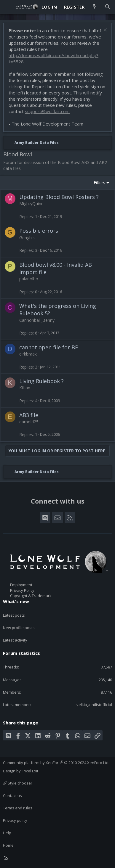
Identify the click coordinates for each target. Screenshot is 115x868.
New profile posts (19, 628)
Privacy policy (15, 820)
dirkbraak (28, 354)
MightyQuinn (31, 204)
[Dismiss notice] (104, 31)
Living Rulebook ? (41, 381)
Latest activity (15, 640)
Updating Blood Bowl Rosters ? (59, 197)
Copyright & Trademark (31, 596)
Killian (25, 388)
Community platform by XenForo (56, 763)
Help (7, 833)
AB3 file (29, 415)
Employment (21, 585)
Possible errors (39, 231)
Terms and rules (18, 808)
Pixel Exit (30, 771)
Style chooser (18, 783)
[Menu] (8, 7)
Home (8, 845)
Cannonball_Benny (37, 320)
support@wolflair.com (47, 111)
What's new (16, 601)
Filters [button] (99, 183)
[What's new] (94, 7)
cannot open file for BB (49, 347)
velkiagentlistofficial (94, 705)
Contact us (12, 795)
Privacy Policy (22, 590)
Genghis (27, 238)
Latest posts (14, 615)
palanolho (29, 279)
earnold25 (29, 422)
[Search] (107, 7)
